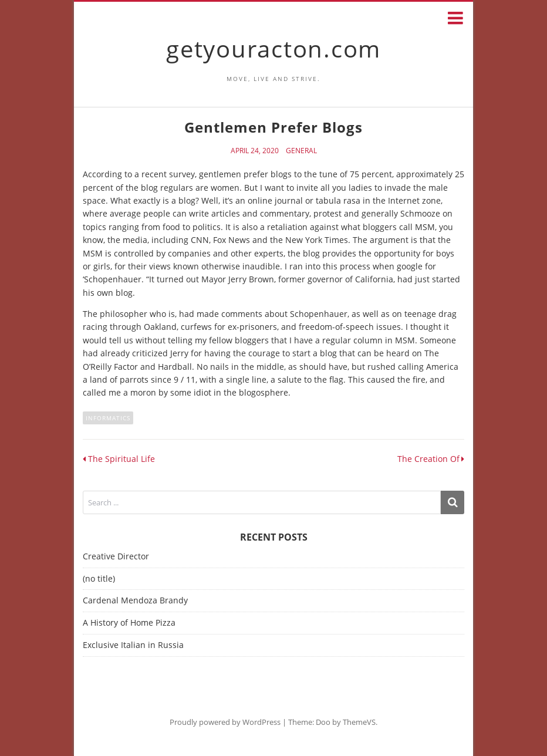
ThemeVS (359, 722)
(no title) (99, 578)
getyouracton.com (273, 48)
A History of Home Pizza (129, 622)
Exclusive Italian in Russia (133, 645)
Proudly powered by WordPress (225, 722)
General (301, 151)
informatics (108, 418)
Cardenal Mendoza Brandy (135, 600)
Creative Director (116, 556)
